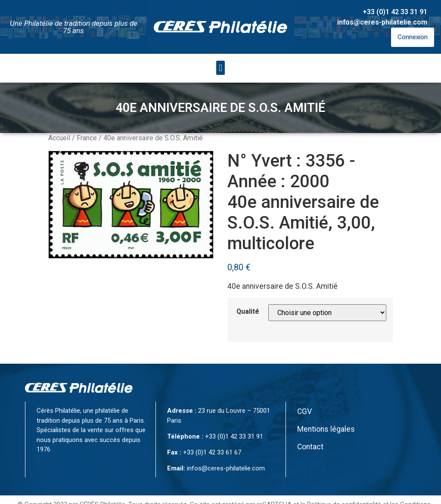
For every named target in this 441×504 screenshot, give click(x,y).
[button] (220, 68)
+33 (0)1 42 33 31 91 (395, 12)
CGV (304, 411)
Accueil (59, 138)
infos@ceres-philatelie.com (382, 22)
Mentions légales (326, 429)
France (87, 138)
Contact (310, 447)
